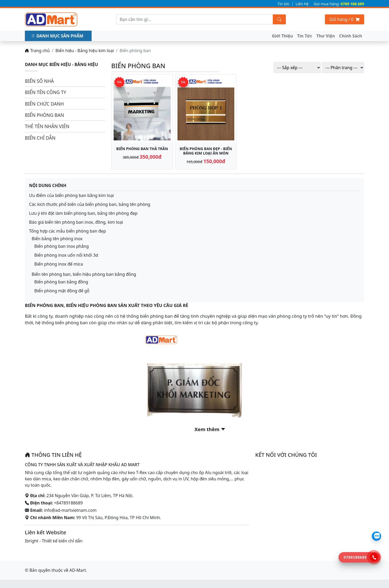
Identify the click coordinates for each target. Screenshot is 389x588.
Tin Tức (305, 36)
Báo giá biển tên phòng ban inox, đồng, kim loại (76, 222)
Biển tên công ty (46, 92)
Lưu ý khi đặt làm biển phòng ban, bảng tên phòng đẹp (83, 213)
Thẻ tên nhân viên (47, 126)
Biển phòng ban (44, 115)
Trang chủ (37, 51)
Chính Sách (351, 36)
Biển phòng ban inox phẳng (62, 246)
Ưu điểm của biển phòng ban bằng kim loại (72, 195)
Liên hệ (302, 4)
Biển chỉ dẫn (40, 138)
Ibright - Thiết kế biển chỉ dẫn (54, 541)
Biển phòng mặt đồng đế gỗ (62, 291)
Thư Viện (326, 36)
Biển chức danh (44, 104)
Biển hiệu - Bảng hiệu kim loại (85, 51)
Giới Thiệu (283, 36)
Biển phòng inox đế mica (59, 264)
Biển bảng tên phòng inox (57, 239)
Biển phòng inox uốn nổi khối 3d (66, 255)
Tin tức (283, 4)
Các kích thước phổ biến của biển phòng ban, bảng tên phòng (90, 204)
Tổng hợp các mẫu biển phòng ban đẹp (68, 231)
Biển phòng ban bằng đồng (61, 282)
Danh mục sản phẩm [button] (58, 36)
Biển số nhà (39, 81)
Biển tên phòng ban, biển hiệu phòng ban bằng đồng (84, 274)
